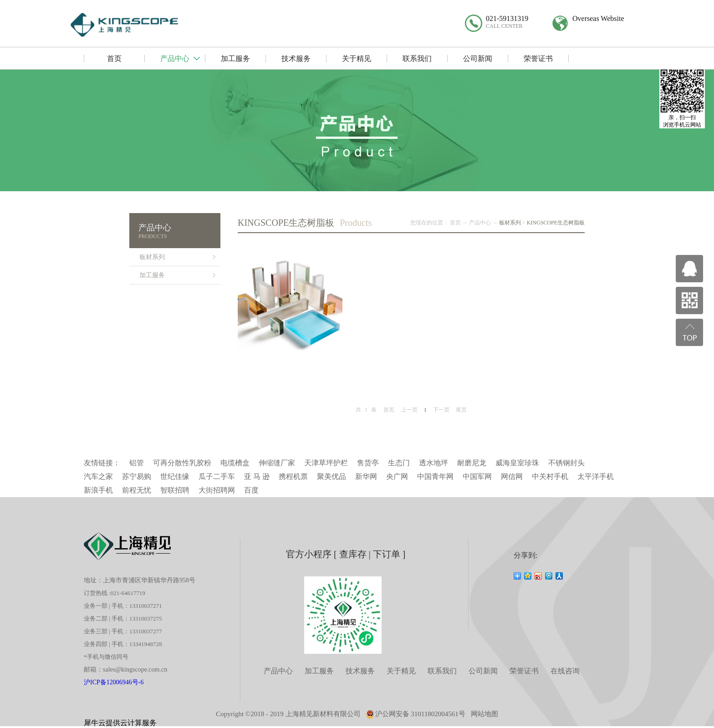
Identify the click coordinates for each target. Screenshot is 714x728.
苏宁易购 (137, 476)
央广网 (397, 476)
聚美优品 (331, 476)
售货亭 (368, 463)
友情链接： (102, 463)
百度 (251, 490)
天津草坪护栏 (326, 463)
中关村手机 (550, 476)
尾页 (461, 410)
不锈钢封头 (566, 463)
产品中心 (480, 223)
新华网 (366, 476)
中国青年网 (435, 476)
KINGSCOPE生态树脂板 (556, 223)
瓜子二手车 (217, 476)
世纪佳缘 (175, 476)
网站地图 (484, 714)
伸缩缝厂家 (277, 463)
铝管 (137, 463)
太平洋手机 (596, 476)
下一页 (441, 410)
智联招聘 (175, 490)
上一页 (409, 410)
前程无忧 (137, 490)
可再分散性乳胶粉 (182, 463)
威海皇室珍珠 (517, 463)
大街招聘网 (217, 490)
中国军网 (477, 476)
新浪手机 (98, 490)
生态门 (399, 463)
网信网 (512, 476)
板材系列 (510, 223)
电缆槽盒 (235, 463)
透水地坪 (433, 463)
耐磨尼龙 (472, 463)
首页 (389, 410)
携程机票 (293, 476)
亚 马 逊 (257, 476)
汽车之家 (98, 476)
